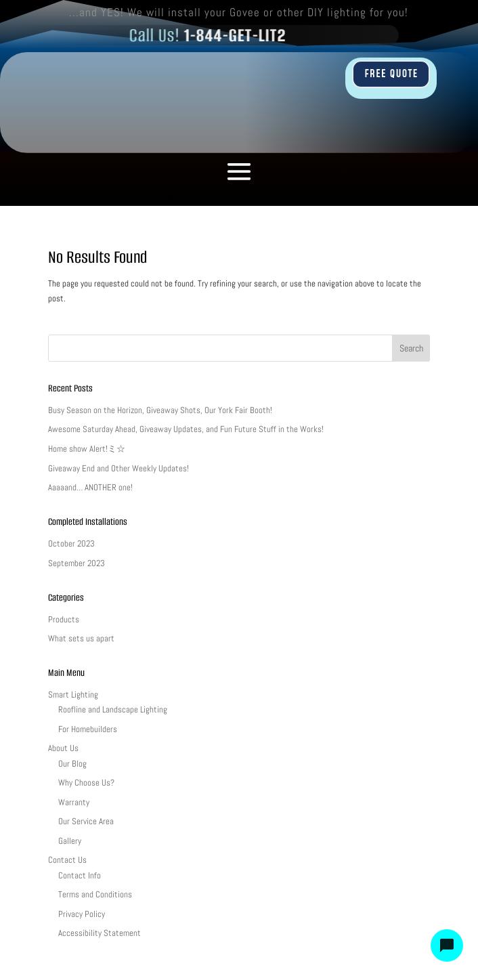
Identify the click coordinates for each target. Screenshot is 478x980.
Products (64, 619)
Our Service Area (86, 821)
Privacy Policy (82, 914)
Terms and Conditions (95, 894)
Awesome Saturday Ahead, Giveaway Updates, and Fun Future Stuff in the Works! (186, 429)
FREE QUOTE (391, 74)
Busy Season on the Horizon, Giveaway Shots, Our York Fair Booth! (160, 410)
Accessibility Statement (100, 933)
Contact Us (67, 860)
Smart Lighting (73, 695)
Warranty (74, 802)
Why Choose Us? (86, 783)
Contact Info (80, 875)
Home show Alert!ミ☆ (87, 449)
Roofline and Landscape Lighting (113, 709)
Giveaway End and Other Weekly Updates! (118, 468)
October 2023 (71, 544)
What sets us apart (81, 638)
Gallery (70, 841)
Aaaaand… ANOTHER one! (90, 487)
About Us (63, 748)
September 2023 (77, 563)
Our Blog (72, 764)
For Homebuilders (88, 729)
